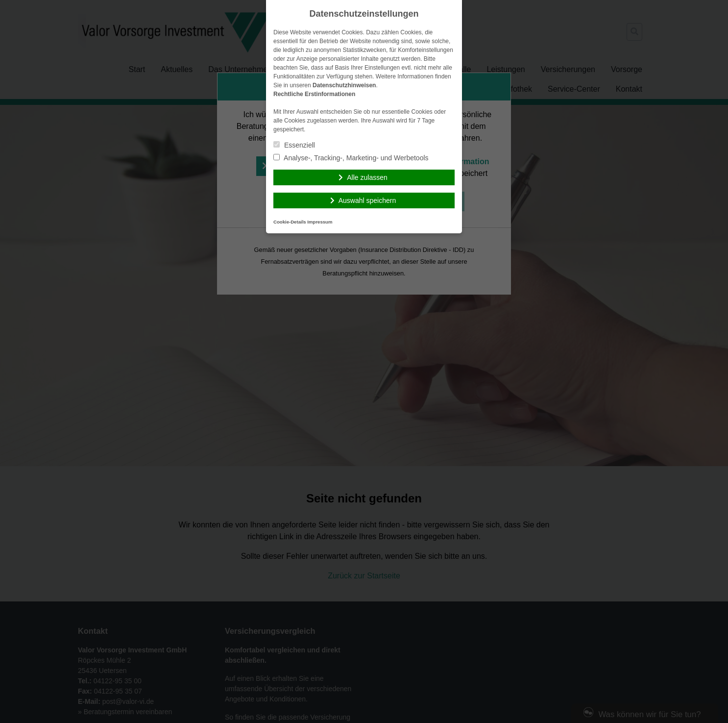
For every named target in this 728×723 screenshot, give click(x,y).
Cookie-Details (290, 222)
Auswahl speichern (367, 200)
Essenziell (294, 145)
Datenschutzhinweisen (344, 85)
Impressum (320, 222)
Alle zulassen (367, 177)
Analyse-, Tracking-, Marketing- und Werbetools (351, 158)
